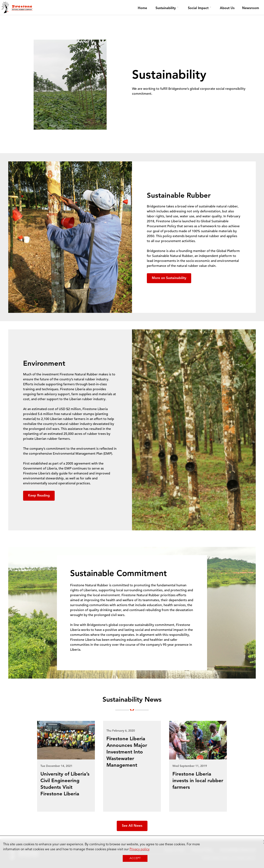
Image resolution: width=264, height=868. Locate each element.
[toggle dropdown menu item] (178, 8)
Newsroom (251, 8)
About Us (227, 8)
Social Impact (198, 8)
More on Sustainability (169, 278)
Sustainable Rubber (179, 196)
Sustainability (166, 8)
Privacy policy (140, 849)
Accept (135, 858)
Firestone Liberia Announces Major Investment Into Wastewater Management (127, 752)
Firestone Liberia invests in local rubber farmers (198, 781)
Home (142, 8)
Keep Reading (39, 496)
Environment (44, 364)
